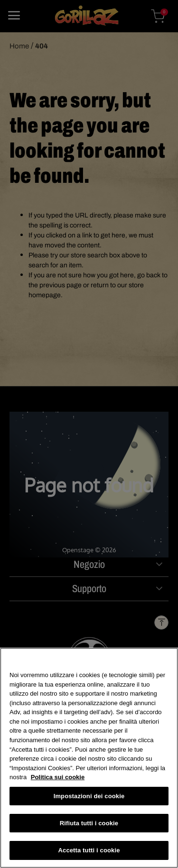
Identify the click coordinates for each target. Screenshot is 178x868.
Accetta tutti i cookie (89, 851)
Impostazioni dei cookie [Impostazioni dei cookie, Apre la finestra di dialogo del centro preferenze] (89, 797)
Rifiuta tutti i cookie (89, 824)
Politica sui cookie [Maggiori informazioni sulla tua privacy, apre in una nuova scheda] (58, 778)
